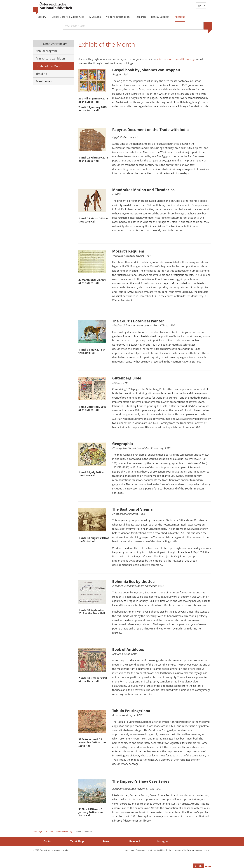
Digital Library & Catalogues (68, 17)
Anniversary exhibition (50, 58)
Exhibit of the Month (49, 66)
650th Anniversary (54, 44)
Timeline (41, 74)
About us (180, 17)
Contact (48, 848)
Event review (44, 81)
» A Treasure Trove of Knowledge (176, 60)
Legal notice (129, 857)
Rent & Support (160, 17)
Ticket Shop (77, 848)
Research (140, 17)
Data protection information (148, 857)
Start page (38, 838)
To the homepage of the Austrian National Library (187, 857)
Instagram (163, 848)
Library (42, 17)
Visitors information (118, 17)
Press (106, 848)
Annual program (46, 51)
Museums (95, 17)
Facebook (135, 848)
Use (163, 857)
